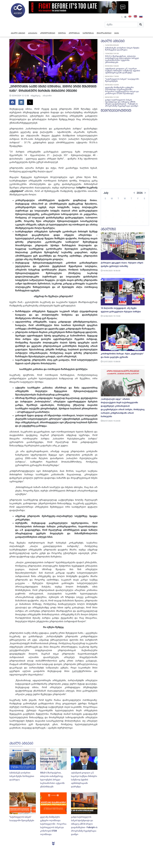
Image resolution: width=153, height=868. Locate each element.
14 (121, 213)
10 (143, 208)
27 (113, 222)
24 (143, 218)
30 (136, 222)
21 (121, 218)
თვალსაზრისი (104, 33)
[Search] (121, 25)
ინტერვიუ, (36, 96)
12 (106, 213)
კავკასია (33, 33)
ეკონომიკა (88, 33)
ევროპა (62, 33)
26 (106, 222)
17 (143, 213)
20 (113, 218)
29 (128, 222)
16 (136, 213)
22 (128, 218)
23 (136, 218)
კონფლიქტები (48, 33)
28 (121, 222)
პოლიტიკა (74, 33)
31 (143, 222)
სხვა (117, 33)
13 (113, 213)
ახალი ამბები (18, 33)
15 (128, 213)
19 (106, 218)
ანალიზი (47, 96)
